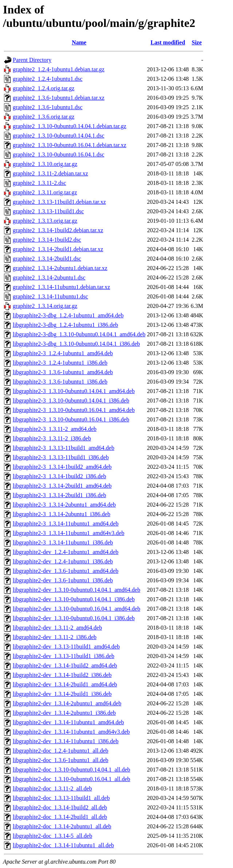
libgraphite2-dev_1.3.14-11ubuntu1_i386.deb (66, 741)
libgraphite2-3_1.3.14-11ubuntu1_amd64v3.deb (68, 533)
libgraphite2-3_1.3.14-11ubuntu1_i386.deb (63, 542)
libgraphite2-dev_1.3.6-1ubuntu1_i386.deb (63, 580)
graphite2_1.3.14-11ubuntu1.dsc (50, 296)
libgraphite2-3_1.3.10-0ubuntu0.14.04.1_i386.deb (71, 401)
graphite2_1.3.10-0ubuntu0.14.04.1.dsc (59, 136)
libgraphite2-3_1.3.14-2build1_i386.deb (59, 495)
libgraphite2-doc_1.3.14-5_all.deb (52, 836)
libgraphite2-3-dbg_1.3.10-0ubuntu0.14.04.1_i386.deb (76, 344)
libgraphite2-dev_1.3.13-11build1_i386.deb (64, 656)
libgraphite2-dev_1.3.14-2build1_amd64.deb (65, 684)
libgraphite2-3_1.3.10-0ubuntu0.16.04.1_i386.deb (71, 419)
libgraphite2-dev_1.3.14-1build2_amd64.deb (65, 665)
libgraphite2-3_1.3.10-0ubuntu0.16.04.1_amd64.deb (74, 410)
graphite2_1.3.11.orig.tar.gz (45, 192)
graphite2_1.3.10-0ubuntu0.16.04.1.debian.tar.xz (70, 145)
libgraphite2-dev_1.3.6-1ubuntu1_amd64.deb (66, 571)
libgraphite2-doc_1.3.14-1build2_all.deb (60, 807)
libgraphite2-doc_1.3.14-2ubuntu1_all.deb (62, 826)
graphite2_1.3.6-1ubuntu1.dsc (48, 107)
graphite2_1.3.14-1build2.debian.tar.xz (58, 230)
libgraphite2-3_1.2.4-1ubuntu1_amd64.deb (63, 353)
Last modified (168, 42)
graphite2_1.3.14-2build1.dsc (47, 259)
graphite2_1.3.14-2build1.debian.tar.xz (58, 249)
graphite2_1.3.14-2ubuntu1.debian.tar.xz (60, 268)
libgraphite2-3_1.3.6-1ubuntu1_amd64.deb (63, 372)
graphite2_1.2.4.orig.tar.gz (44, 88)
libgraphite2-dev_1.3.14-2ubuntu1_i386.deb (64, 713)
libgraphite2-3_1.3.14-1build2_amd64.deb (62, 467)
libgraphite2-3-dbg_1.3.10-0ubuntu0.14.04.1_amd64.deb (79, 334)
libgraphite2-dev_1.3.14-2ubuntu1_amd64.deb (67, 703)
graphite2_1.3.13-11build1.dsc (48, 211)
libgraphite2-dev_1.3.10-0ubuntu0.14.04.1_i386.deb (74, 599)
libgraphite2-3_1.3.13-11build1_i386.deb (61, 457)
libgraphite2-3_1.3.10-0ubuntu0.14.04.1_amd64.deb (74, 391)
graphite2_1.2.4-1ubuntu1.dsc (48, 79)
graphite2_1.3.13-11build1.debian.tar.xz (59, 202)
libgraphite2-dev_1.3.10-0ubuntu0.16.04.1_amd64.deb (76, 609)
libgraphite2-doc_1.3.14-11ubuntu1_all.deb (63, 845)
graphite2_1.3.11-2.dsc (39, 183)
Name (79, 42)
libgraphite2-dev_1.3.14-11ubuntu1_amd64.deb (68, 722)
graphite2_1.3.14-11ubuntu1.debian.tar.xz (61, 287)
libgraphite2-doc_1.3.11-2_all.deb (52, 788)
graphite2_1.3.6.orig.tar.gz (44, 117)
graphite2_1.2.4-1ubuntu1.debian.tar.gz (59, 69)
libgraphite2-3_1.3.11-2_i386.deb (52, 438)
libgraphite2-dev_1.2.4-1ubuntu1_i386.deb (63, 561)
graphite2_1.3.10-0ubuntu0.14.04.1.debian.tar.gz (70, 126)
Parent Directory (32, 60)
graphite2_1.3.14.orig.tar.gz (45, 306)
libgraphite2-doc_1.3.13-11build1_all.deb (61, 798)
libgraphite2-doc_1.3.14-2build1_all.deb (60, 817)
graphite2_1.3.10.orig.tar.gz (45, 164)
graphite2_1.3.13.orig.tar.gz (45, 221)
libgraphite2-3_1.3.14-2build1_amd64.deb (62, 486)
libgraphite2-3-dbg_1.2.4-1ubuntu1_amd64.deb (68, 315)
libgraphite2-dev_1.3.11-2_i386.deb (55, 637)
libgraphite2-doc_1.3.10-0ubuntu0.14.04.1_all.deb (72, 770)
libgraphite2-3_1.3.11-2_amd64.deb (55, 429)
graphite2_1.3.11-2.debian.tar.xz (50, 173)
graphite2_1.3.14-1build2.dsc (47, 240)
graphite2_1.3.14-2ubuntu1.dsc (49, 278)
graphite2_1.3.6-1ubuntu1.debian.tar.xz (59, 98)
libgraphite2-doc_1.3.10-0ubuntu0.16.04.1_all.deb (72, 779)
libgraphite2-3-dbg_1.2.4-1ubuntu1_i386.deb (65, 325)
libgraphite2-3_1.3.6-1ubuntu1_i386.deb (60, 382)
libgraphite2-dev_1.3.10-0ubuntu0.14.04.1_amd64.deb (76, 590)
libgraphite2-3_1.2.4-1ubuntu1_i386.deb (60, 363)
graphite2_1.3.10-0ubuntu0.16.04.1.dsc (59, 154)
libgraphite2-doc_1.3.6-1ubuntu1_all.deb (61, 760)
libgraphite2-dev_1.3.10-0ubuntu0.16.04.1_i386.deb (74, 618)
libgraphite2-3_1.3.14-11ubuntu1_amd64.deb (66, 524)
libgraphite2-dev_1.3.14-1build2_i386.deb (62, 675)
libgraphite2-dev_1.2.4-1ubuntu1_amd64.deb (66, 552)
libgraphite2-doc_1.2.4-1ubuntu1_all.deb (61, 751)
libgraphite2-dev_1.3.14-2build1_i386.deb (62, 694)
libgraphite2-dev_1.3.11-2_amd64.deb (57, 628)
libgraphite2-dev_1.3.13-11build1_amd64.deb (66, 647)
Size (197, 42)
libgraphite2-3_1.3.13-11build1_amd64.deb (64, 448)
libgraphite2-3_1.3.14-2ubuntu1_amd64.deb (64, 505)
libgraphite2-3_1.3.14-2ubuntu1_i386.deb (62, 514)
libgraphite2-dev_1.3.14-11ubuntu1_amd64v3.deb (71, 732)
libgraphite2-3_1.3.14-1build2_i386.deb (59, 476)
